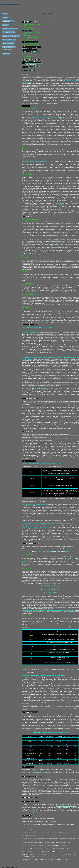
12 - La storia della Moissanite (31, 64)
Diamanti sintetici (30, 61)
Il (25, 66)
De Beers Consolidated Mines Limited (66, 806)
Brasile (30, 388)
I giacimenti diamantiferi (31, 42)
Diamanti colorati (29, 48)
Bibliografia (28, 68)
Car (25, 31)
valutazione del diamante (33, 52)
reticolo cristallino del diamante (32, 240)
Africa (38, 388)
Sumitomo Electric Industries (44, 772)
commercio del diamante (33, 66)
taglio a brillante (31, 705)
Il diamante (27, 23)
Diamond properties (7, 49)
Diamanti (27, 63)
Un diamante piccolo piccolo (32, 47)
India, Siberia (44, 388)
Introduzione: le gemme (31, 21)
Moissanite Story (29, 799)
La (25, 52)
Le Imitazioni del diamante (32, 60)
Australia (51, 388)
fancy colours (42, 439)
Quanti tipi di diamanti (31, 50)
